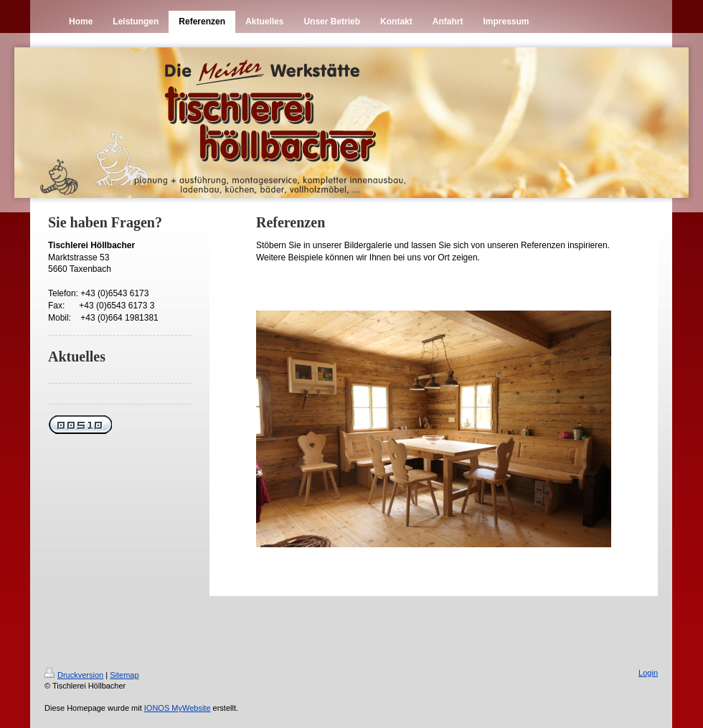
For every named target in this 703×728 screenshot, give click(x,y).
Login (648, 673)
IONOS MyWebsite (178, 708)
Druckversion (74, 675)
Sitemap (124, 675)
